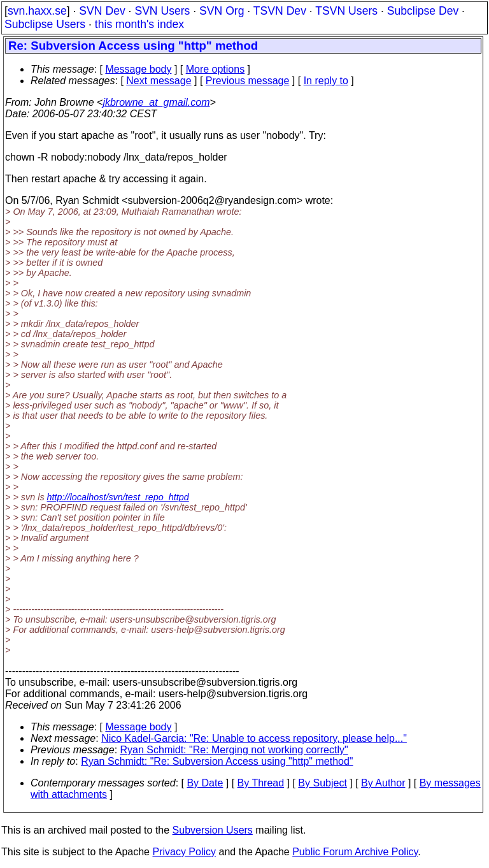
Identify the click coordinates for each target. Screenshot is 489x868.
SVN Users (162, 11)
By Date (205, 783)
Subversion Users (213, 830)
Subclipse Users (45, 24)
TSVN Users (346, 11)
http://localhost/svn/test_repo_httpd (118, 497)
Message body (138, 69)
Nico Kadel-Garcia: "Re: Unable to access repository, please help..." (254, 738)
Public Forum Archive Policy (355, 852)
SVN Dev (102, 11)
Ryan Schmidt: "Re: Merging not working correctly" (234, 750)
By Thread (261, 783)
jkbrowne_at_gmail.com (156, 102)
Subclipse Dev (423, 11)
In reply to (326, 81)
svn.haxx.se (37, 11)
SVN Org (222, 11)
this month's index (139, 24)
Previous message (248, 81)
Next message (159, 81)
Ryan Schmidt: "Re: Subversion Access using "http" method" (217, 761)
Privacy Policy (184, 852)
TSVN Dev (280, 11)
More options (216, 69)
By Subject (322, 783)
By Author (383, 783)
